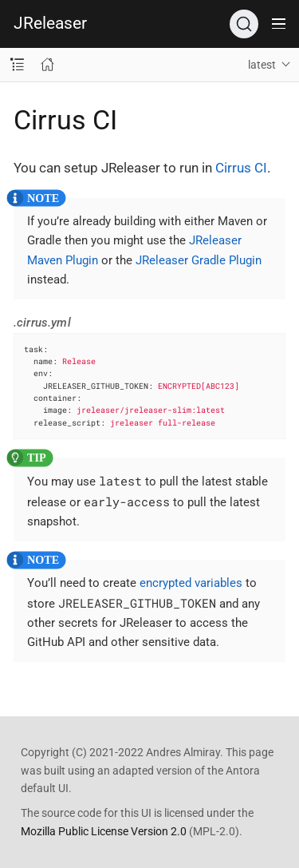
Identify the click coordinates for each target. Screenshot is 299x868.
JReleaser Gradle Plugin (199, 260)
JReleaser (50, 23)
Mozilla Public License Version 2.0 (104, 831)
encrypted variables (191, 583)
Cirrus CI (241, 168)
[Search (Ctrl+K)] (244, 24)
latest (262, 65)
